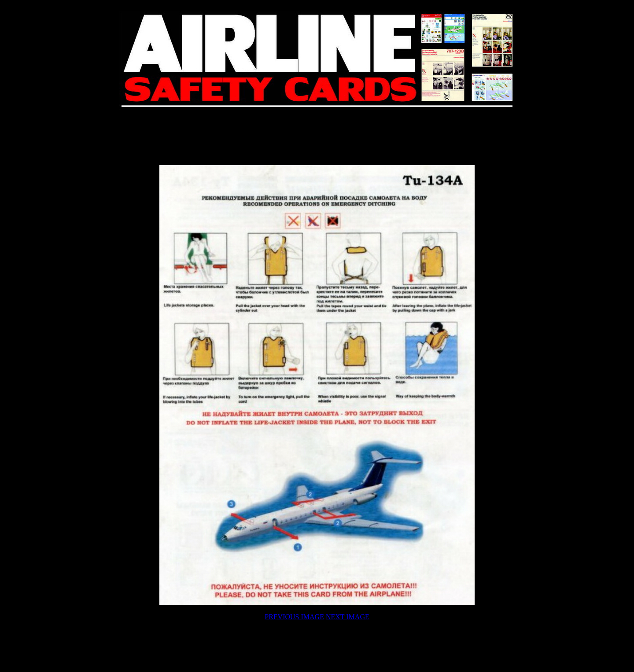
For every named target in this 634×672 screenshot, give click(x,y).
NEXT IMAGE (348, 617)
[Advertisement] (317, 137)
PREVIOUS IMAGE (294, 617)
